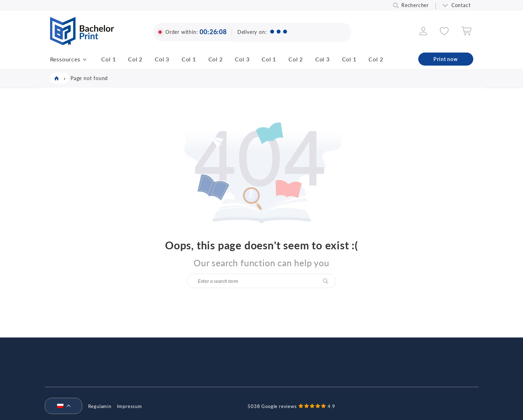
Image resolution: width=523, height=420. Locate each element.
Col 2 (135, 59)
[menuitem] (61, 406)
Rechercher (415, 5)
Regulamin (100, 406)
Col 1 (108, 59)
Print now (445, 59)
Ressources (65, 59)
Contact (461, 5)
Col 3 (162, 59)
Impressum (130, 406)
